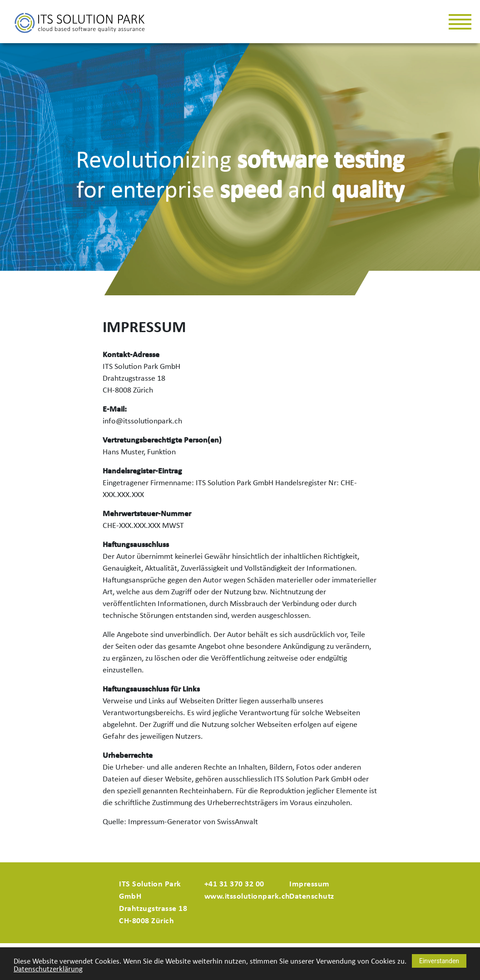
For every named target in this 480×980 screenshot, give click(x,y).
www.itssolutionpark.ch (247, 896)
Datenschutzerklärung (48, 969)
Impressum (309, 884)
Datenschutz (312, 896)
